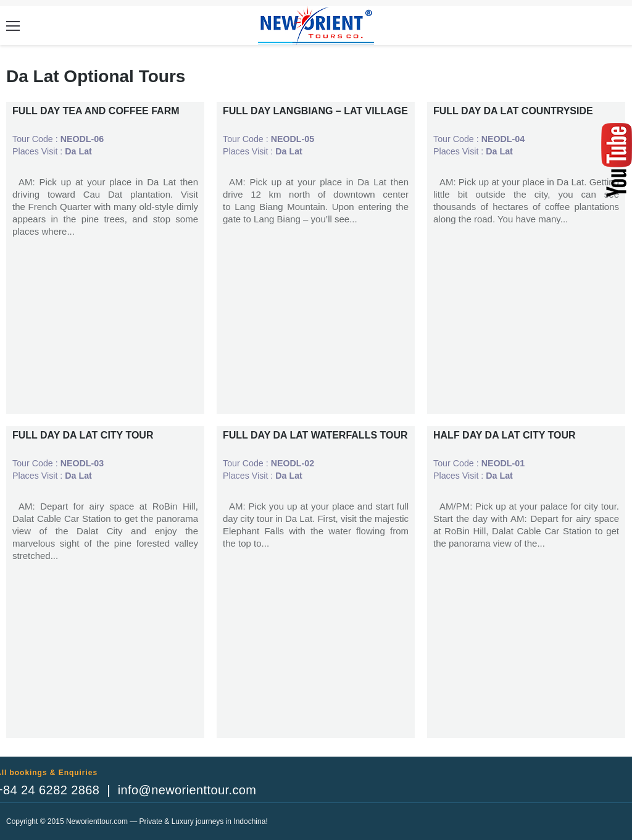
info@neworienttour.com (187, 790)
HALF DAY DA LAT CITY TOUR (505, 435)
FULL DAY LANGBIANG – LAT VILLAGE (315, 111)
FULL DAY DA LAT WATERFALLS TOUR (315, 435)
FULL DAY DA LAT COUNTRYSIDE (513, 111)
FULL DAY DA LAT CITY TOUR (83, 435)
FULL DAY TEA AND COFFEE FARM (96, 111)
